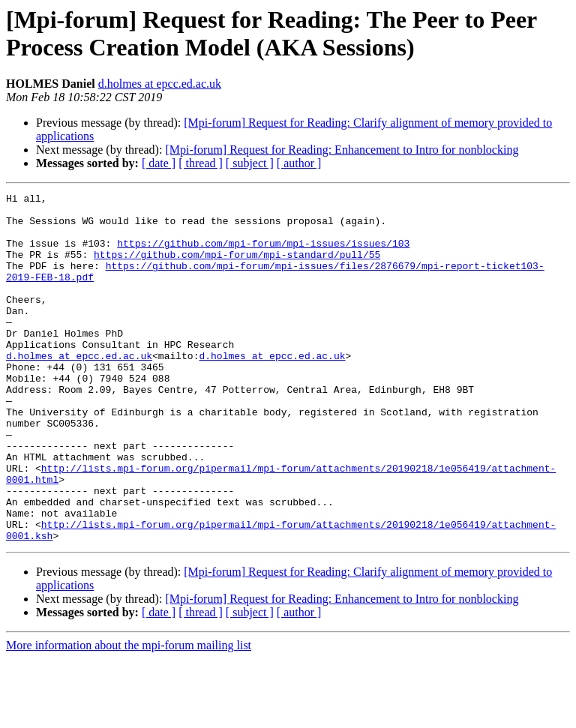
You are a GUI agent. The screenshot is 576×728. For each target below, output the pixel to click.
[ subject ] (250, 163)
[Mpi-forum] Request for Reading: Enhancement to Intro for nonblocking (342, 150)
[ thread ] (201, 163)
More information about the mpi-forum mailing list (129, 715)
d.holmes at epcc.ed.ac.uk (160, 84)
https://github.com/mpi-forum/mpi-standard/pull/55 (237, 268)
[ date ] (159, 163)
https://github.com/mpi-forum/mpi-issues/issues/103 (263, 254)
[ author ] (299, 163)
